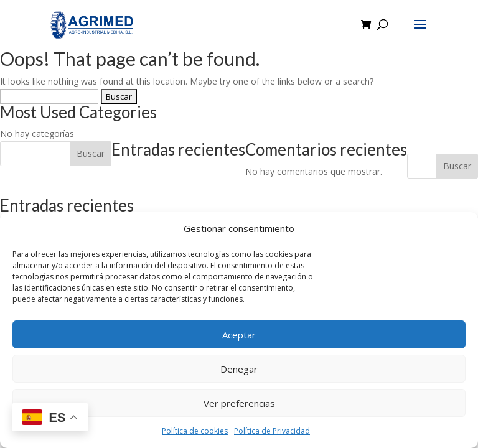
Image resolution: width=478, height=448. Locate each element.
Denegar (239, 369)
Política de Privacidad (272, 431)
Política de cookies (195, 431)
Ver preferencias (239, 403)
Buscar (457, 166)
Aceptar (239, 335)
